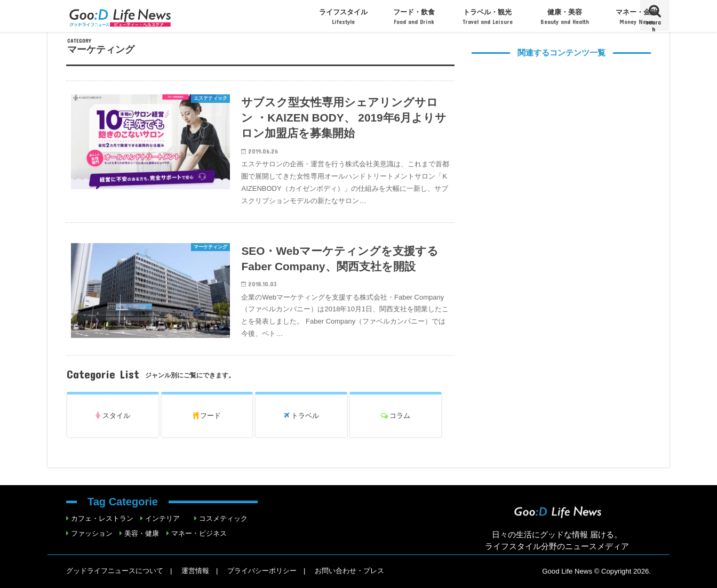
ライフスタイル (343, 17)
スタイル (113, 416)
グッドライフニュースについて (115, 571)
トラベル (301, 416)
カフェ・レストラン (102, 518)
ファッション (92, 533)
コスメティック (223, 518)
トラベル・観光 (488, 17)
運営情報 (195, 571)
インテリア (162, 518)
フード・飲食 (414, 17)
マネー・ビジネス (199, 533)
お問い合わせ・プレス (349, 571)
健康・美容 (565, 17)
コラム (396, 416)
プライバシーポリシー (262, 571)
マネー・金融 (636, 17)
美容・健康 (142, 533)
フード (207, 416)
